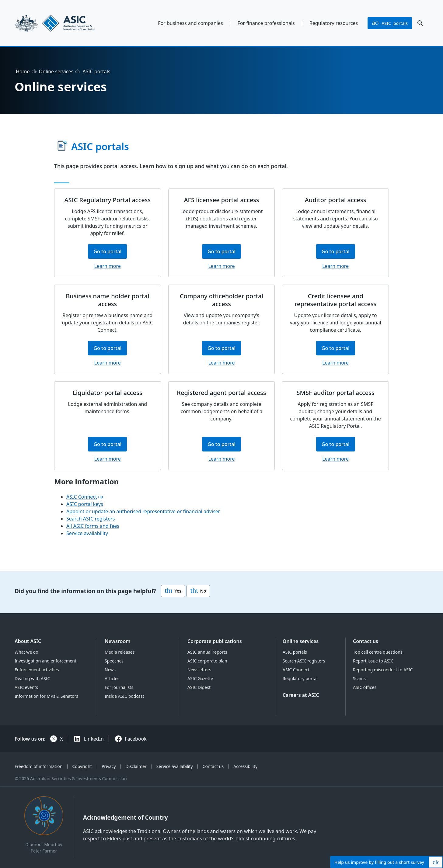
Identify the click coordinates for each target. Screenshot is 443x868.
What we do (26, 652)
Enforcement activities (37, 670)
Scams (359, 678)
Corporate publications (215, 641)
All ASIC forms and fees (93, 526)
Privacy (109, 766)
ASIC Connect (82, 497)
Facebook (136, 739)
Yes (173, 591)
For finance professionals (266, 23)
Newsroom (118, 641)
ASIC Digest (199, 687)
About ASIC (28, 641)
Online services (56, 71)
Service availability (87, 533)
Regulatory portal (300, 678)
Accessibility (245, 766)
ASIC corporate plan (207, 661)
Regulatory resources (334, 23)
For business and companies (190, 23)
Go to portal (110, 253)
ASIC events (26, 687)
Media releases (120, 652)
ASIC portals (295, 652)
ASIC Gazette (200, 678)
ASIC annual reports (207, 652)
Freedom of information (38, 766)
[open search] (420, 23)
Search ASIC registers (91, 519)
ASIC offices (365, 687)
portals (390, 23)
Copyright (82, 766)
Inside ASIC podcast (124, 696)
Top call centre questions (378, 652)
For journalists (119, 687)
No (198, 591)
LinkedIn (94, 739)
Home (23, 71)
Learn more (108, 266)
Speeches (114, 661)
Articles (112, 678)
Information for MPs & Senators (46, 696)
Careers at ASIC (301, 695)
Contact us (366, 641)
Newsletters (199, 670)
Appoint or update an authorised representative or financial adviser (143, 511)
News (110, 670)
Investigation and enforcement (45, 661)
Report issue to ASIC (373, 661)
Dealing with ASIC (32, 678)
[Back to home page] (62, 23)
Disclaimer (136, 766)
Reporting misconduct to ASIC (383, 670)
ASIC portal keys (85, 504)
